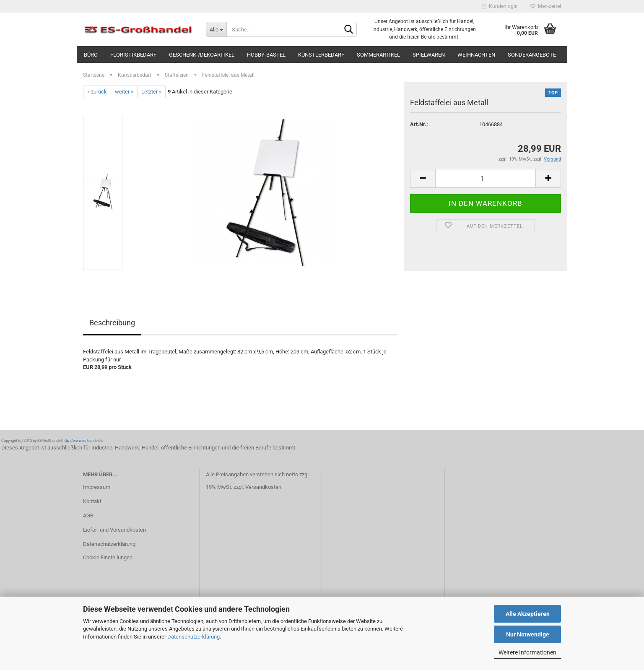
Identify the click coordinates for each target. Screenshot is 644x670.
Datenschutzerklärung (193, 637)
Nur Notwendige (528, 634)
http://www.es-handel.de (83, 441)
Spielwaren (429, 55)
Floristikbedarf (133, 55)
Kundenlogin (500, 6)
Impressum (97, 487)
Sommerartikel (378, 55)
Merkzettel (546, 6)
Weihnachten (476, 55)
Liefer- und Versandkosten (114, 530)
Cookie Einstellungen (108, 557)
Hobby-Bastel (266, 55)
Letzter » (151, 92)
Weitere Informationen (527, 652)
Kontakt (92, 501)
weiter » (124, 92)
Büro (91, 55)
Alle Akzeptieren (528, 614)
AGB (88, 515)
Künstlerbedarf (321, 55)
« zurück (97, 92)
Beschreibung (112, 323)
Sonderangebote (532, 55)
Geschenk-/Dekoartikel (202, 55)
